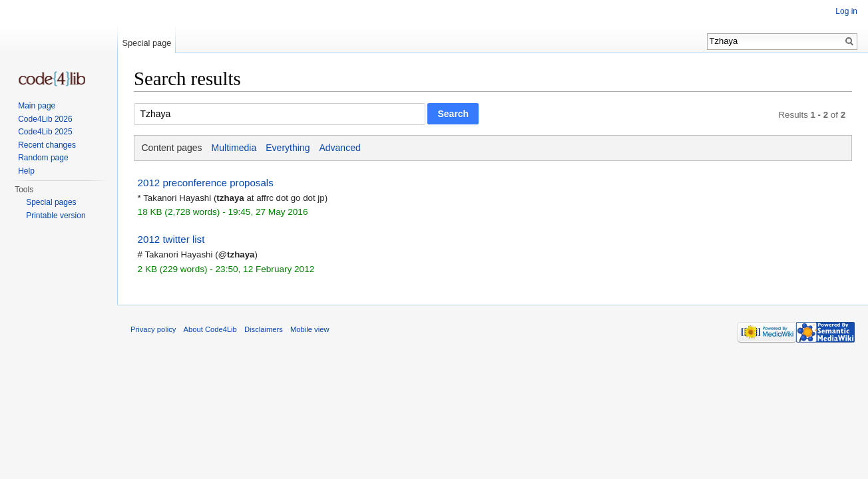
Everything (288, 148)
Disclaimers (264, 329)
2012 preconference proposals (206, 183)
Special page (146, 43)
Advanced (339, 148)
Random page (43, 158)
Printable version (56, 216)
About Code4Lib (210, 329)
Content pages (172, 148)
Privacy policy (153, 329)
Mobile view (310, 329)
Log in (846, 11)
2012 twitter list (171, 239)
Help (26, 171)
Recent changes (47, 145)
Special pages (51, 202)
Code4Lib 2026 (45, 119)
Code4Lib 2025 (45, 132)
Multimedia (234, 148)
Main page (37, 106)
